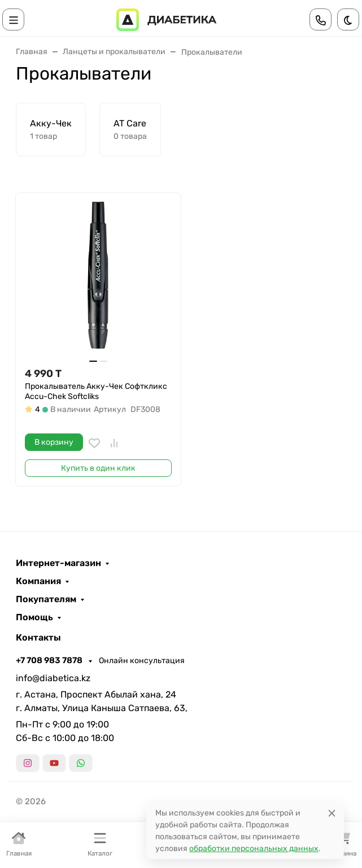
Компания (38, 581)
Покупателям (46, 599)
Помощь (34, 617)
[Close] (332, 813)
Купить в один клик (98, 468)
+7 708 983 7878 (50, 660)
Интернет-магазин (58, 563)
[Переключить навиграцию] (14, 19)
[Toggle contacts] (321, 19)
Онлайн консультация (142, 661)
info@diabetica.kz (53, 678)
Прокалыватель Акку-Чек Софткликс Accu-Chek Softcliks (96, 391)
